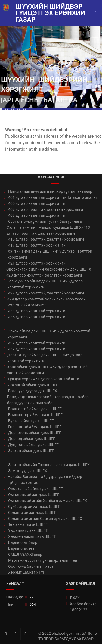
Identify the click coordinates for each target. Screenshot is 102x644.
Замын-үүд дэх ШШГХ (28, 471)
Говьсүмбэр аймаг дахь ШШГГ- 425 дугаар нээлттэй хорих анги (45, 284)
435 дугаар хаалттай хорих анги (37, 317)
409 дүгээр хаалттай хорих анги (37, 215)
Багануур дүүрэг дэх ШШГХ (33, 391)
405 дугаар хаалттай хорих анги (37, 203)
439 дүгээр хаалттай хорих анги (37, 343)
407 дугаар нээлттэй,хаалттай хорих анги (46, 209)
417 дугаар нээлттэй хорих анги (37, 245)
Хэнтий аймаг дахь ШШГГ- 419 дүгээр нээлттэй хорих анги (50, 254)
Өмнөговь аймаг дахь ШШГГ (34, 495)
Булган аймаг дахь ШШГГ (31, 421)
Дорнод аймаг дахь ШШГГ (32, 439)
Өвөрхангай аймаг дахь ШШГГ (35, 489)
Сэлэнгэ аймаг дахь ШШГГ (32, 513)
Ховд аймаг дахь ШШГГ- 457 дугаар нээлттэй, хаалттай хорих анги (48, 370)
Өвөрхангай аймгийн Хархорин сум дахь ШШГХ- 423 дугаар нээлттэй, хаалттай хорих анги (49, 272)
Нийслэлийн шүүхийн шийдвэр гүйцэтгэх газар (50, 191)
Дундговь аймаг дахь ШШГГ (33, 445)
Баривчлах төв (21, 548)
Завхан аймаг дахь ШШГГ (31, 451)
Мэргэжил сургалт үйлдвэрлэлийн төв (43, 560)
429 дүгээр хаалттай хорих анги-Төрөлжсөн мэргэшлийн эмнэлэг (46, 302)
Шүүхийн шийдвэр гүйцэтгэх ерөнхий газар (50, 13)
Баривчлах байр (23, 542)
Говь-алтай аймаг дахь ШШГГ (35, 427)
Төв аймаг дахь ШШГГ (28, 524)
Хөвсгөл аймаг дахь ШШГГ (32, 536)
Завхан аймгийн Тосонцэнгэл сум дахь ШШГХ (49, 465)
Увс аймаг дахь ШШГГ (28, 530)
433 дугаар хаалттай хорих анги (37, 311)
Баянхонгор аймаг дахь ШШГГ (35, 415)
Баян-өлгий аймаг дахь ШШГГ (35, 409)
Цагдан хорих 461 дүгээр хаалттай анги (44, 379)
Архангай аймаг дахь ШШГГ (33, 385)
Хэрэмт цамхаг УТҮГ (27, 572)
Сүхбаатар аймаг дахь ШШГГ (34, 507)
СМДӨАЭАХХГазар (25, 554)
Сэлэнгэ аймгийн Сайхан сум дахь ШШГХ (45, 519)
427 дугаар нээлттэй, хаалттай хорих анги (46, 293)
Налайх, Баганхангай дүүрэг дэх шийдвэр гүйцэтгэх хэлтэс (45, 480)
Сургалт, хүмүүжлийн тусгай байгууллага (45, 221)
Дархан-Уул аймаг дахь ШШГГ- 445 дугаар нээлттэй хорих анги (45, 358)
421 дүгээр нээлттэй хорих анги (37, 263)
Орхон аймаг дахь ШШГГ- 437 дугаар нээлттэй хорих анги (49, 334)
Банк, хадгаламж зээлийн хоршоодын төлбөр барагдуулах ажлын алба (48, 400)
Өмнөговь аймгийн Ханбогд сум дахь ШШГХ (48, 501)
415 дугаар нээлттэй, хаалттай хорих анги (46, 239)
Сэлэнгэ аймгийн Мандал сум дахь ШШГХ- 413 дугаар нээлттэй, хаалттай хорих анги (48, 230)
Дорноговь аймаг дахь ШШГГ (35, 433)
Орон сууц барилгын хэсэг (32, 566)
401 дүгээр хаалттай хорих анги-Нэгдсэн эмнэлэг (53, 197)
